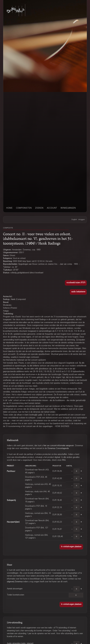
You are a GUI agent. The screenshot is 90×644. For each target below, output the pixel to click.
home (9, 208)
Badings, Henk (9, 300)
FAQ (64, 460)
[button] (76, 283)
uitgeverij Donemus (15, 582)
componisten (24, 208)
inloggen (82, 220)
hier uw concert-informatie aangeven (59, 446)
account (52, 208)
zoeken (39, 208)
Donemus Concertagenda (58, 449)
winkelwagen (68, 208)
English (74, 220)
